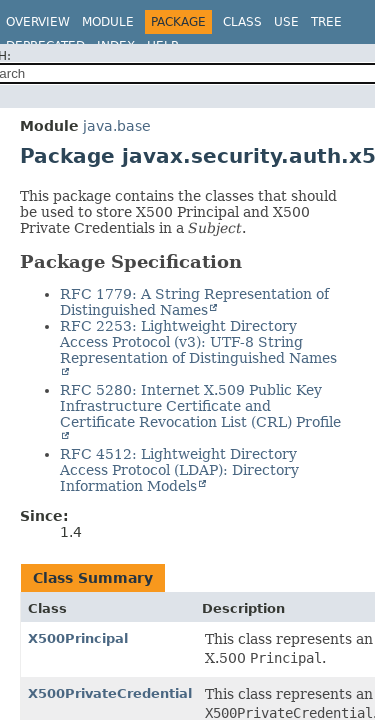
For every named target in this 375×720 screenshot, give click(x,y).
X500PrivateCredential (110, 693)
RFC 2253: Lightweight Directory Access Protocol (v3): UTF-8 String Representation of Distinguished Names (198, 342)
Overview (38, 22)
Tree (326, 22)
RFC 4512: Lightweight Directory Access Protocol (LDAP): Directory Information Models (179, 470)
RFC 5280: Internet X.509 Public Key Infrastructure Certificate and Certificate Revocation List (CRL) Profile (200, 406)
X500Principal (78, 638)
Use (286, 22)
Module (108, 22)
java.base (117, 126)
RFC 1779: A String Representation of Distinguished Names (194, 302)
